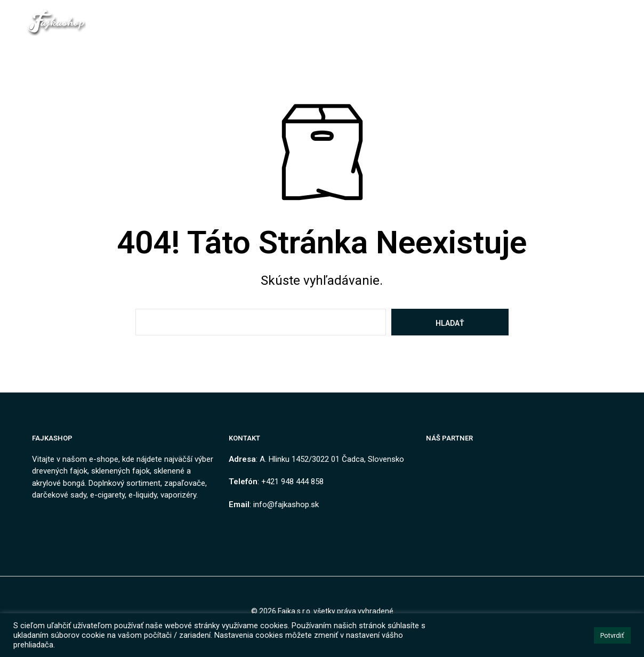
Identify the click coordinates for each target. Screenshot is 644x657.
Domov (165, 17)
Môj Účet (484, 28)
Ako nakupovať (435, 17)
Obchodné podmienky (339, 17)
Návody (433, 28)
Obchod (211, 17)
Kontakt (262, 17)
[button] (537, 16)
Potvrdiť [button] (612, 635)
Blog (493, 17)
